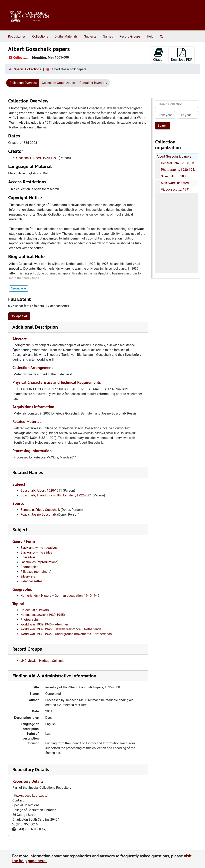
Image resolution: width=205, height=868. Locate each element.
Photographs (30, 620)
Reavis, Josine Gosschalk (38, 515)
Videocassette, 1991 (175, 189)
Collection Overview (23, 83)
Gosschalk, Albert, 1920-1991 (37, 158)
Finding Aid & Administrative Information (54, 676)
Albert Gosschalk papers (174, 157)
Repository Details (31, 769)
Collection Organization (58, 83)
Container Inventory (93, 83)
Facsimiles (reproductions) (39, 562)
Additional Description (35, 327)
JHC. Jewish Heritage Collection (43, 661)
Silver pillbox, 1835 (174, 176)
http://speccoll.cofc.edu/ (30, 796)
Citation (159, 55)
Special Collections (28, 69)
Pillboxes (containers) (36, 572)
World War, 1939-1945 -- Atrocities (45, 624)
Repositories (17, 36)
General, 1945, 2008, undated (181, 163)
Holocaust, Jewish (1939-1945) (43, 615)
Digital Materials (66, 36)
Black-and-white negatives (39, 548)
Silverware (28, 576)
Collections (40, 36)
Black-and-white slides (36, 552)
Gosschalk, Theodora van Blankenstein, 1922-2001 (56, 495)
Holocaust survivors (35, 610)
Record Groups (130, 36)
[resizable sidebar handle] (152, 188)
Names (108, 36)
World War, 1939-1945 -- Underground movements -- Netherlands (66, 634)
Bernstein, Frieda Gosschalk (40, 510)
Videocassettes (31, 581)
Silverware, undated (175, 183)
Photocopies (29, 567)
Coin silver (28, 557)
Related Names (28, 472)
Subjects (90, 36)
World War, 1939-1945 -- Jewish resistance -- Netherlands (61, 629)
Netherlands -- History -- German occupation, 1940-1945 (60, 596)
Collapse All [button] (19, 316)
